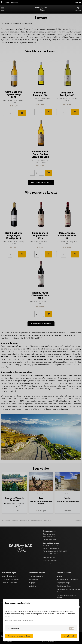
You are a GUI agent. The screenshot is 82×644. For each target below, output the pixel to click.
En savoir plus (10, 617)
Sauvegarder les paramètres (19, 636)
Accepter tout (69, 636)
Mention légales (28, 621)
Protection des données (13, 621)
